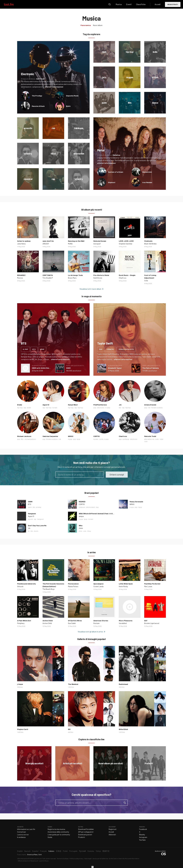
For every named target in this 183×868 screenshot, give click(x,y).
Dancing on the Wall (76, 241)
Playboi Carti (23, 729)
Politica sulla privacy (77, 858)
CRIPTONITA (48, 275)
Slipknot (112, 182)
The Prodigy (37, 96)
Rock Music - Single (127, 275)
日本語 (59, 851)
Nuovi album (98, 25)
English (20, 851)
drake (29, 408)
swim (30, 507)
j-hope (20, 684)
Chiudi (93, 867)
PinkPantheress (100, 405)
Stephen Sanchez (125, 244)
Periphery (21, 623)
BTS (30, 504)
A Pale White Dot (24, 621)
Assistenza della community (58, 832)
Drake (20, 405)
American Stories (101, 621)
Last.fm (12, 4)
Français (43, 851)
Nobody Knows (100, 241)
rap (25, 408)
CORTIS (97, 436)
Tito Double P (48, 278)
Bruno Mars (72, 278)
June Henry (21, 244)
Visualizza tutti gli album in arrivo (90, 632)
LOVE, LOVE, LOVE (126, 241)
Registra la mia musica (56, 829)
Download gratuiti (85, 835)
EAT (146, 621)
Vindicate (148, 241)
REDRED (82, 502)
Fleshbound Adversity (26, 584)
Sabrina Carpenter (50, 436)
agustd (30, 519)
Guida (50, 837)
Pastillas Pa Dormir (152, 584)
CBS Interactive (23, 858)
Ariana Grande (150, 405)
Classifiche (141, 4)
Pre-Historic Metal (101, 275)
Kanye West (73, 405)
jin (29, 531)
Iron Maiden (147, 182)
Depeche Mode (72, 96)
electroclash (90, 507)
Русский (82, 851)
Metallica (116, 155)
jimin (81, 531)
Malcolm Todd (150, 436)
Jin (120, 405)
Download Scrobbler (86, 829)
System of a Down (116, 172)
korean (55, 408)
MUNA (70, 244)
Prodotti (82, 837)
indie (157, 439)
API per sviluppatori (86, 832)
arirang (39, 507)
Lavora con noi (23, 835)
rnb (149, 408)
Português (73, 851)
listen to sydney (24, 241)
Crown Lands (98, 586)
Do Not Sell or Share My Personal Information (124, 858)
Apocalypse (98, 584)
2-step (108, 408)
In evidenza (21, 837)
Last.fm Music (44, 861)
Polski (65, 851)
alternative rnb (149, 439)
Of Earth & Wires (75, 621)
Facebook (143, 829)
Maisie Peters (73, 586)
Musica (119, 4)
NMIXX (71, 436)
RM (69, 729)
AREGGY (46, 244)
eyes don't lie (48, 241)
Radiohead (123, 684)
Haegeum (32, 514)
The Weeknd (73, 684)
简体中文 (106, 851)
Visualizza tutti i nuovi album (90, 289)
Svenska (91, 851)
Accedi (158, 4)
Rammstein (147, 172)
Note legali (88, 858)
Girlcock (20, 586)
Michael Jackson (24, 436)
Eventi (129, 4)
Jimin (81, 528)
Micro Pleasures (126, 621)
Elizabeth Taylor (115, 368)
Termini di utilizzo (63, 858)
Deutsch (27, 851)
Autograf (97, 244)
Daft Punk (41, 79)
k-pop (25, 349)
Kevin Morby (123, 586)
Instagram (143, 837)
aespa (81, 516)
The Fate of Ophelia (151, 368)
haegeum (40, 519)
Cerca (110, 4)
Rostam (96, 623)
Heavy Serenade (136, 502)
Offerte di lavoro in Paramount (28, 861)
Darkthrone (98, 278)
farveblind (123, 623)
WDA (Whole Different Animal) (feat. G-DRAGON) (99, 514)
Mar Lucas (148, 586)
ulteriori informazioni (54, 87)
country (110, 349)
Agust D (46, 405)
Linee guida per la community (59, 835)
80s (22, 439)
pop (101, 349)
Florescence (73, 584)
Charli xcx (123, 278)
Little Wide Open (126, 584)
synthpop (126, 439)
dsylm (36, 531)
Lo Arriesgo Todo (75, 275)
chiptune (82, 507)
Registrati (173, 4)
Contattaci (21, 832)
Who (81, 525)
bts (34, 349)
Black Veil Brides (150, 244)
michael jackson (30, 439)
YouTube (142, 840)
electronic (101, 408)
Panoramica (86, 25)
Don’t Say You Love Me (37, 525)
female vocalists (126, 349)
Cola (146, 280)
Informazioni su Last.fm (26, 829)
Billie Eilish (123, 729)
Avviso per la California (100, 858)
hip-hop (20, 408)
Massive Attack (38, 106)
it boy (89, 531)
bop (97, 507)
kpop (42, 349)
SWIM (68, 368)
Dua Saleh (72, 623)
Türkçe (98, 851)
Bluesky (142, 835)
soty (85, 531)
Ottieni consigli (117, 475)
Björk (68, 106)
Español (35, 851)
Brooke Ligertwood (152, 623)
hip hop (80, 408)
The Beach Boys (49, 589)
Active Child (48, 621)
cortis (101, 439)
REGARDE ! (22, 275)
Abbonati (112, 835)
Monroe (20, 278)
